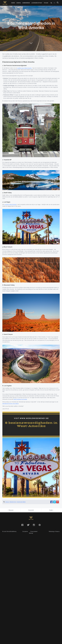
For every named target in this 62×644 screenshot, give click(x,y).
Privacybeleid (34, 531)
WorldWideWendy (5, 2)
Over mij (19, 3)
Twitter (28, 525)
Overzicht (31, 510)
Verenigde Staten (21, 502)
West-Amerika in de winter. (20, 399)
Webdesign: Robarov (54, 531)
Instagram (34, 525)
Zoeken (58, 3)
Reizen (13, 3)
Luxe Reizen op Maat (37, 3)
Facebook (22, 525)
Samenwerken (26, 3)
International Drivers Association (11, 404)
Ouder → (52, 510)
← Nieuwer (10, 510)
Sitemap (31, 533)
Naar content (31, 43)
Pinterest (40, 525)
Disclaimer (25, 531)
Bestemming (13, 502)
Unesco (7, 502)
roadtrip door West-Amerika (24, 68)
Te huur (46, 3)
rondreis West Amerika (10, 205)
